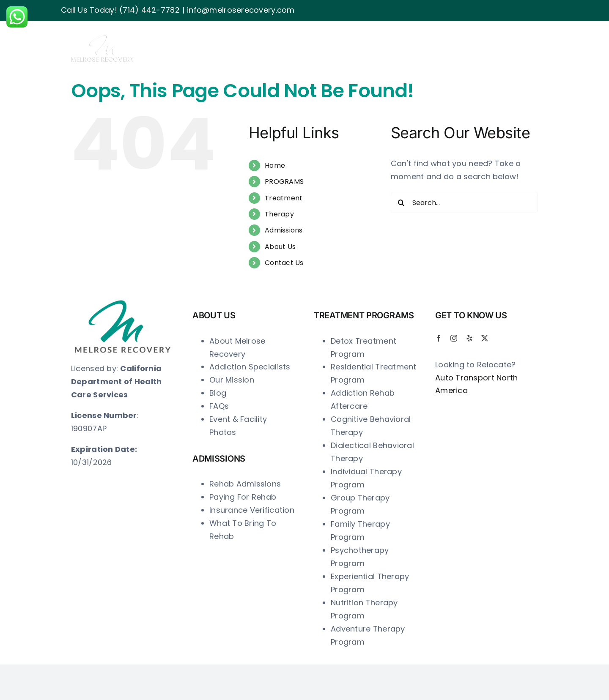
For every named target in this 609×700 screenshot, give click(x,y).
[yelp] (469, 338)
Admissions (284, 230)
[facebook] (439, 338)
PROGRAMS (284, 182)
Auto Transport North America (476, 384)
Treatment (284, 198)
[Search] (401, 202)
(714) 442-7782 (150, 10)
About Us (280, 247)
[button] (524, 38)
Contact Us (284, 263)
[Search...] (464, 202)
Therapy (279, 214)
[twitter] (485, 338)
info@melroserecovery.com (241, 10)
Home (275, 165)
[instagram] (454, 338)
